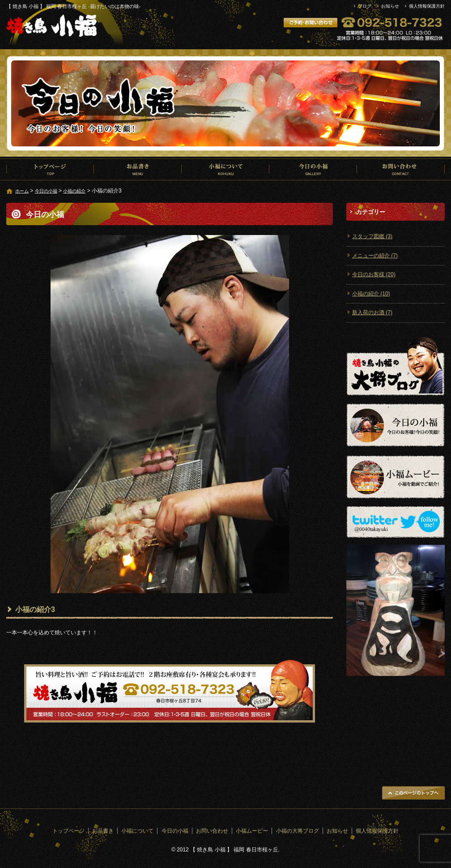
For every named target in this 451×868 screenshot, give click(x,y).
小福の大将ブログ (298, 831)
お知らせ (390, 6)
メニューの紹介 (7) (375, 256)
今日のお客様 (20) (374, 274)
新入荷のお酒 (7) (372, 312)
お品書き (138, 169)
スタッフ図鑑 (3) (372, 236)
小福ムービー (252, 831)
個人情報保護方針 (427, 6)
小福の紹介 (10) (371, 294)
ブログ (365, 6)
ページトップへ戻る (413, 793)
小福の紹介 (74, 191)
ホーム (22, 191)
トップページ (50, 169)
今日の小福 (313, 169)
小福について (225, 169)
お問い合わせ (401, 169)
